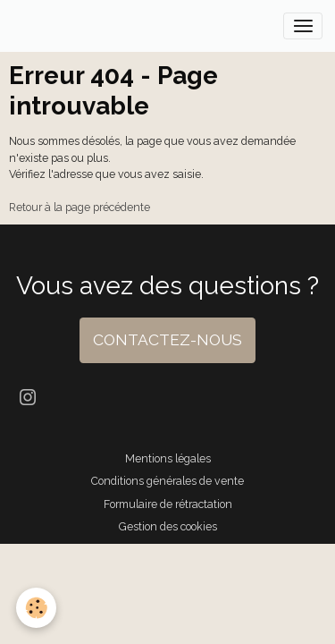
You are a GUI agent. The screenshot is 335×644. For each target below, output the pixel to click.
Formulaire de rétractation (168, 504)
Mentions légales (168, 458)
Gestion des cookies (168, 526)
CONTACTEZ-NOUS (167, 340)
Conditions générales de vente (167, 481)
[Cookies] (36, 608)
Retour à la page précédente (80, 207)
